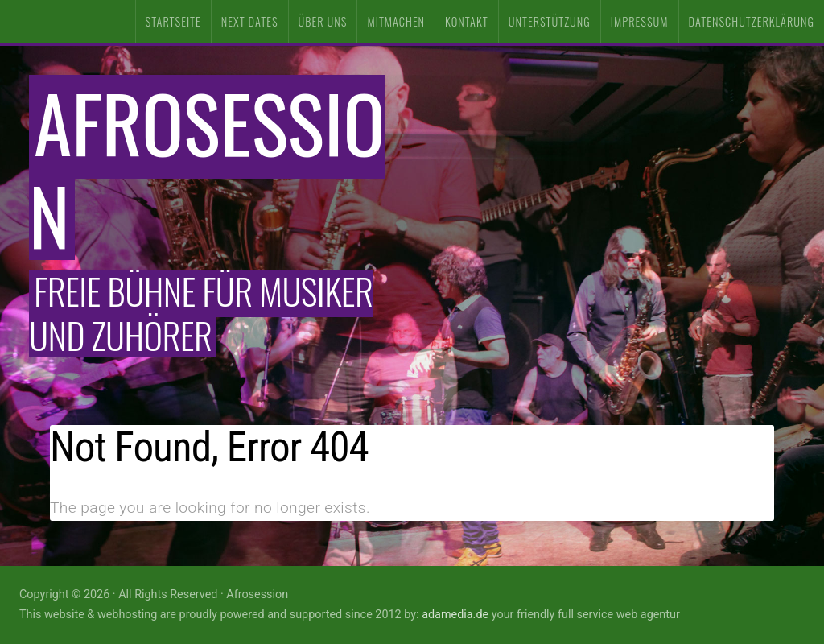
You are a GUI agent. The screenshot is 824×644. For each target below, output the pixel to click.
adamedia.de (455, 615)
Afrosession (207, 167)
